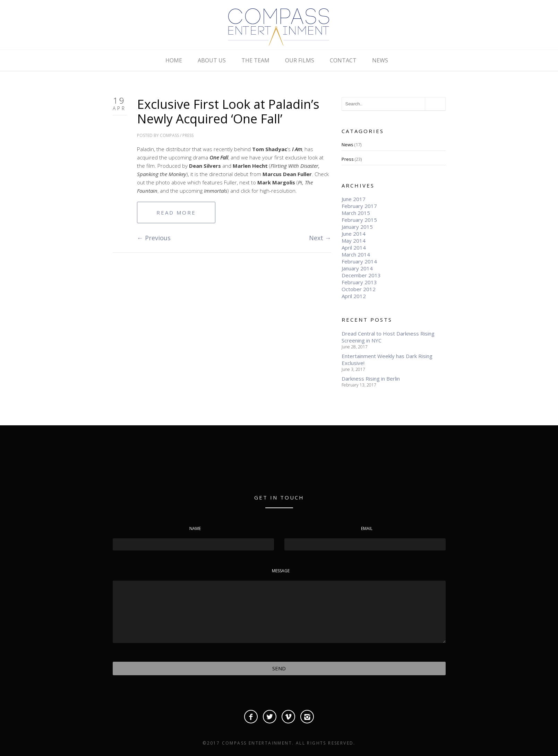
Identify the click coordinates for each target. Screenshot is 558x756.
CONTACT (343, 60)
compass (169, 135)
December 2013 (361, 275)
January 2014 (357, 268)
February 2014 (359, 261)
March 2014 (356, 254)
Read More (176, 212)
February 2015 (359, 220)
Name (195, 528)
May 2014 (354, 241)
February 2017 (359, 206)
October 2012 (359, 289)
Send (279, 668)
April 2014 (354, 247)
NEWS (380, 60)
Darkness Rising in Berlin (371, 379)
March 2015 (356, 213)
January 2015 (357, 227)
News (347, 145)
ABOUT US (212, 60)
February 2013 (359, 282)
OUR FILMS (300, 60)
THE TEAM (255, 60)
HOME (174, 60)
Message (281, 571)
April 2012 (354, 296)
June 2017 (354, 199)
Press (188, 135)
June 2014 (354, 234)
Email (367, 528)
